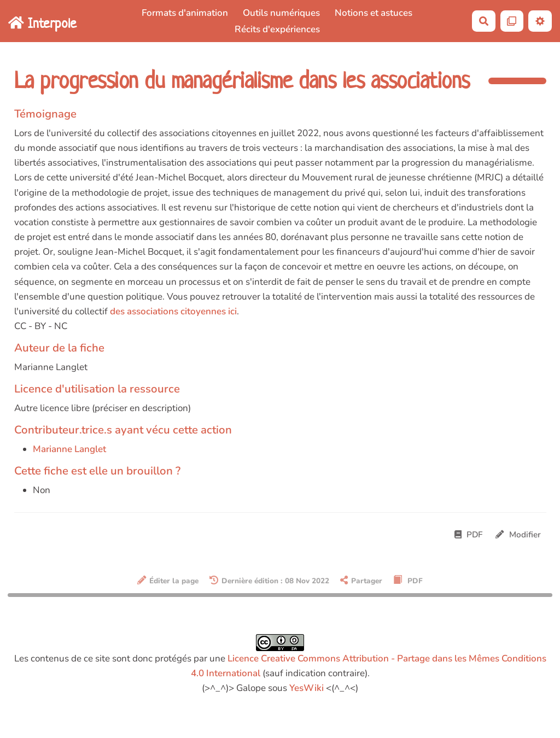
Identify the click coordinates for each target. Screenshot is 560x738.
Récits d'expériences (277, 29)
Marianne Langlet (69, 449)
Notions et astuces (374, 13)
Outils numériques (281, 13)
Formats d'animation (185, 13)
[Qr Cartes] (512, 21)
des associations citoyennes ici (173, 311)
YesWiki (307, 688)
